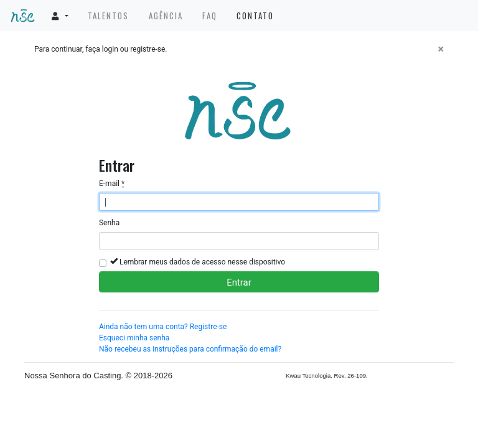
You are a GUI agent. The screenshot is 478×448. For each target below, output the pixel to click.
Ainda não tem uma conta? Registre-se (163, 327)
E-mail (112, 184)
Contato (255, 16)
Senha (109, 223)
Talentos (108, 16)
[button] (60, 16)
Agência (166, 16)
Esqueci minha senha (134, 338)
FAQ (210, 16)
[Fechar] (441, 49)
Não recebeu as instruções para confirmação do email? (190, 349)
